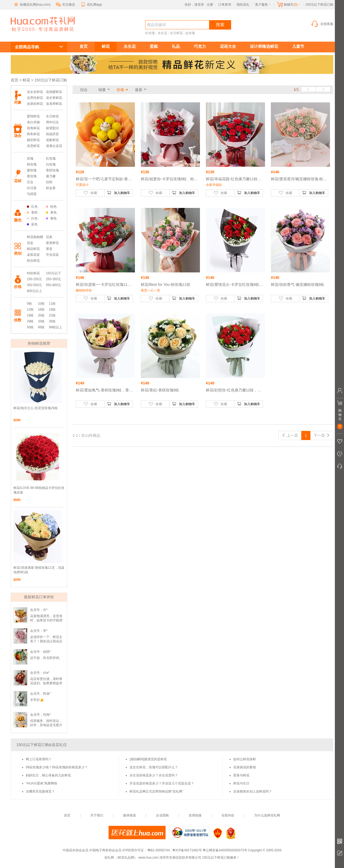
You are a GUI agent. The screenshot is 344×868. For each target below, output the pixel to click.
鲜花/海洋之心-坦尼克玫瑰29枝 (36, 408)
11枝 (52, 304)
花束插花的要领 (245, 767)
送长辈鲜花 (54, 98)
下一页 (322, 435)
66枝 (41, 327)
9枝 (29, 304)
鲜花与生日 (241, 783)
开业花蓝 (52, 255)
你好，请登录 (194, 5)
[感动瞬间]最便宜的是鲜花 (148, 759)
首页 (84, 46)
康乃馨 (51, 176)
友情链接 (195, 815)
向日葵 (32, 188)
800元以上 (34, 291)
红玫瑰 (150, 33)
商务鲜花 (33, 134)
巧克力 (200, 46)
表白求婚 (33, 122)
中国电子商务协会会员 (105, 850)
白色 (32, 218)
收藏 (90, 193)
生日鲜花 (176, 33)
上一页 (290, 435)
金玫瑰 (190, 33)
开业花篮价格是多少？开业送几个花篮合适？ (162, 783)
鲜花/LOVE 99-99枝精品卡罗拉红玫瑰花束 (39, 490)
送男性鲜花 (35, 98)
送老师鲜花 (54, 104)
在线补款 (228, 815)
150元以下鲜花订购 (38, 34)
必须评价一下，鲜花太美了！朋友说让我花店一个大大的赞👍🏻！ (46, 641)
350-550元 (34, 285)
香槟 (32, 213)
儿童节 (298, 46)
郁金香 (51, 188)
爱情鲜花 (33, 116)
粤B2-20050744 (159, 850)
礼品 (176, 46)
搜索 (220, 25)
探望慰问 (52, 128)
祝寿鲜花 (33, 128)
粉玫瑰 (32, 164)
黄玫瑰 (32, 176)
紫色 (51, 218)
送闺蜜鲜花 (54, 92)
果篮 (49, 249)
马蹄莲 (32, 194)
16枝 (41, 309)
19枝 (30, 315)
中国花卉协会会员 (76, 850)
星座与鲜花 (241, 775)
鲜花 (106, 46)
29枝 (30, 321)
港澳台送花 (54, 146)
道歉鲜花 (52, 140)
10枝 (41, 304)
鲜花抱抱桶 (35, 237)
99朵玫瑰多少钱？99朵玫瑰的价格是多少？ (57, 767)
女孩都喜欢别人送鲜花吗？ (253, 791)
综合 (84, 90)
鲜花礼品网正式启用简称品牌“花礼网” (156, 791)
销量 (102, 90)
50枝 (30, 327)
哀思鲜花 (33, 146)
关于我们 (97, 815)
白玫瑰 (51, 164)
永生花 (162, 33)
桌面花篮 (33, 255)
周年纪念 (52, 122)
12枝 (30, 309)
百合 (30, 182)
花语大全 (228, 46)
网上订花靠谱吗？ (39, 759)
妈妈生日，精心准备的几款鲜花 (48, 775)
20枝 (41, 315)
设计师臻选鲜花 (264, 46)
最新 (139, 90)
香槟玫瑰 (52, 170)
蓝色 (32, 224)
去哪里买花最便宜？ (40, 791)
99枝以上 (55, 327)
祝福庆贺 (52, 134)
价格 (120, 90)
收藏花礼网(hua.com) (32, 5)
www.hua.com (148, 858)
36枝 (52, 321)
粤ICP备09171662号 (187, 850)
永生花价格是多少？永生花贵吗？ (154, 775)
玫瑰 (30, 159)
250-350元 (53, 279)
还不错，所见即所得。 (46, 658)
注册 (210, 5)
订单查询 (225, 5)
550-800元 (53, 285)
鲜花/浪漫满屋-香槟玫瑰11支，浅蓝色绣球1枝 (39, 570)
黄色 (51, 213)
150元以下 (53, 273)
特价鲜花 (33, 273)
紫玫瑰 (32, 170)
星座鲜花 (52, 243)
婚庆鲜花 (33, 140)
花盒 (30, 243)
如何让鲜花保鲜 (245, 759)
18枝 (52, 309)
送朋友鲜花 (35, 104)
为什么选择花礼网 (267, 815)
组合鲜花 (33, 261)
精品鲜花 (33, 249)
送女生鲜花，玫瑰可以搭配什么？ (154, 767)
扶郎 (49, 182)
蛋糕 (154, 46)
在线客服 (322, 24)
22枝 (52, 315)
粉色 (51, 207)
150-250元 (34, 279)
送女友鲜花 (35, 92)
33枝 (41, 321)
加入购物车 (119, 193)
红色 (32, 207)
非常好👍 (37, 700)
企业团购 (162, 815)
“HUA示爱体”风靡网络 (42, 783)
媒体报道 (130, 815)
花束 (49, 237)
